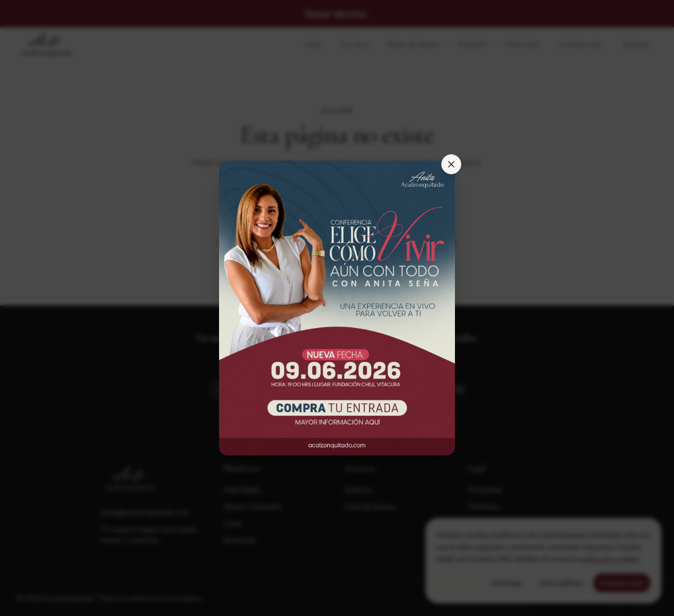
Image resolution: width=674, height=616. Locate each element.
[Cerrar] (451, 164)
